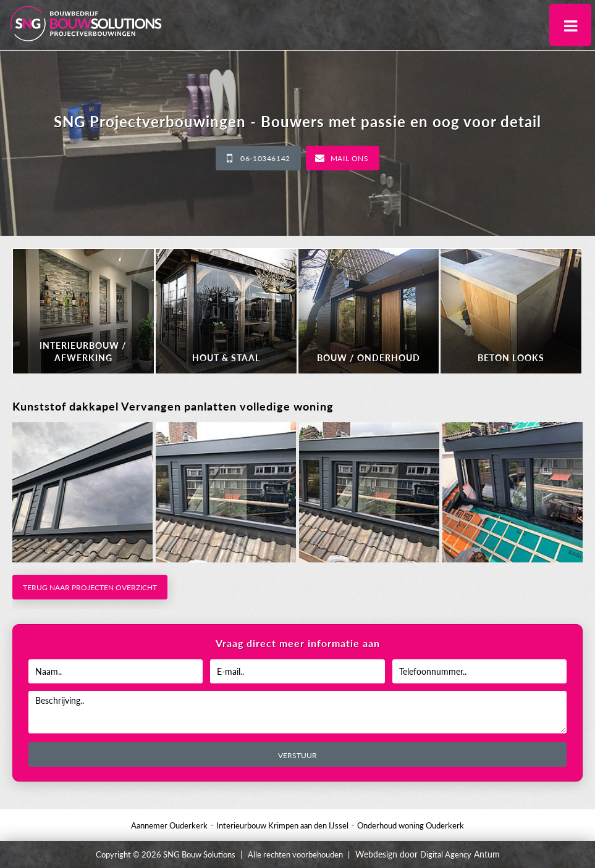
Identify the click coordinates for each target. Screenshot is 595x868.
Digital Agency (446, 854)
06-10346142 (265, 158)
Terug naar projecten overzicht (90, 587)
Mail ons (350, 158)
